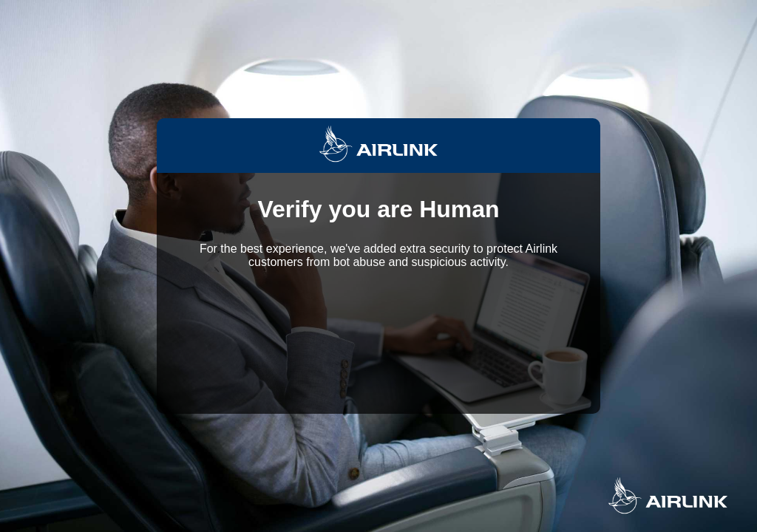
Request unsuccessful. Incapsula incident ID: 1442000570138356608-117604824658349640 (378, 266)
